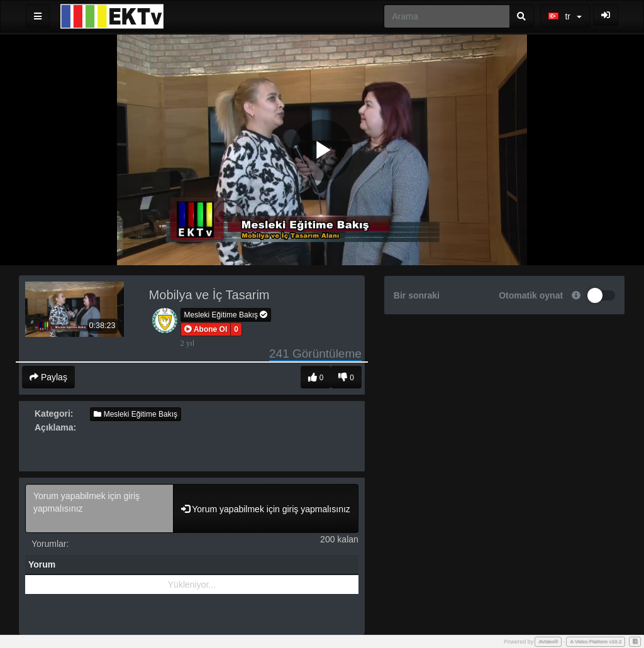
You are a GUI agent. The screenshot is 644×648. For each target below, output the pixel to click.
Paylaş (48, 377)
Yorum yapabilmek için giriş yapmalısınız (99, 508)
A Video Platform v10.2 (596, 641)
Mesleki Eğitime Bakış (226, 315)
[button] (206, 329)
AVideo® (548, 641)
